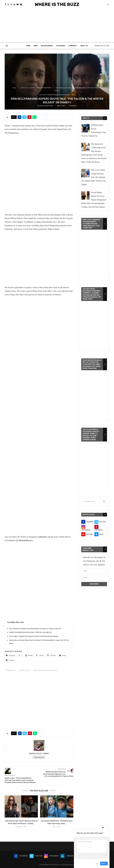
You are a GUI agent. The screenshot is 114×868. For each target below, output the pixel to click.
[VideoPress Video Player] (94, 255)
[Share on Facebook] (19, 117)
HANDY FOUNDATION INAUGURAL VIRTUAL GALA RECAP (30, 632)
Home (28, 46)
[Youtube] (18, 4)
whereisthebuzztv (25, 540)
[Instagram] (11, 4)
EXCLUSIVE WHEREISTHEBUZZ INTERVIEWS (36, 88)
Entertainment (47, 46)
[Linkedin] (14, 4)
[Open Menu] (7, 46)
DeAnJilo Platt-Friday (46, 106)
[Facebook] (5, 4)
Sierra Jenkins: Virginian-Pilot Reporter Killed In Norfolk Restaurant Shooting (34, 636)
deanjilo (43, 537)
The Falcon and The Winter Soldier (45, 670)
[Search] (108, 5)
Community (73, 46)
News (36, 46)
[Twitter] (8, 4)
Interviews (61, 46)
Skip (97, 863)
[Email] (21, 4)
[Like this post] (15, 117)
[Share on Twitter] (24, 117)
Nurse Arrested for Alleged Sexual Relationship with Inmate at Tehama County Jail (35, 629)
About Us (84, 46)
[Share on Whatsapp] (34, 117)
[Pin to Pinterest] (29, 117)
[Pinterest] (101, 528)
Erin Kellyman (24, 670)
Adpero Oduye (11, 670)
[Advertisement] (57, 26)
